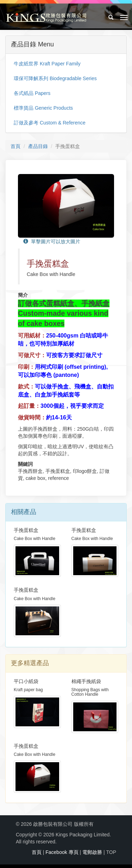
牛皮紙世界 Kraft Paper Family (47, 64)
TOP (111, 852)
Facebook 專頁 (62, 852)
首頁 (15, 146)
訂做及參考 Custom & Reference (50, 123)
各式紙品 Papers (32, 93)
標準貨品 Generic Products (43, 108)
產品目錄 (38, 146)
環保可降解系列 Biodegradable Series (55, 78)
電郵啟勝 (92, 852)
